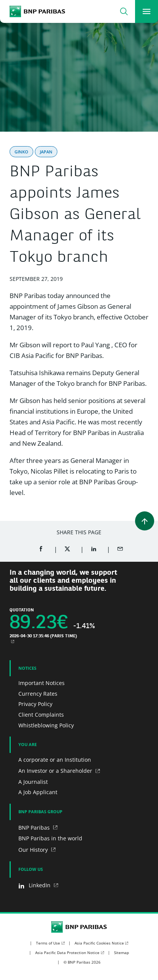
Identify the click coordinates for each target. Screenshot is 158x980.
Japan (46, 152)
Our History (34, 850)
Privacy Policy (35, 704)
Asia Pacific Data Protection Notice (67, 953)
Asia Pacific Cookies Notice (99, 943)
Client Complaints (41, 715)
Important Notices (42, 683)
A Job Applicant (38, 792)
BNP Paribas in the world (50, 838)
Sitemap (121, 953)
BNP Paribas (35, 828)
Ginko (21, 152)
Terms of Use (48, 943)
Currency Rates (38, 694)
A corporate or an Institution (55, 760)
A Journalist (33, 782)
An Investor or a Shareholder (56, 771)
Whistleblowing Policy (46, 725)
